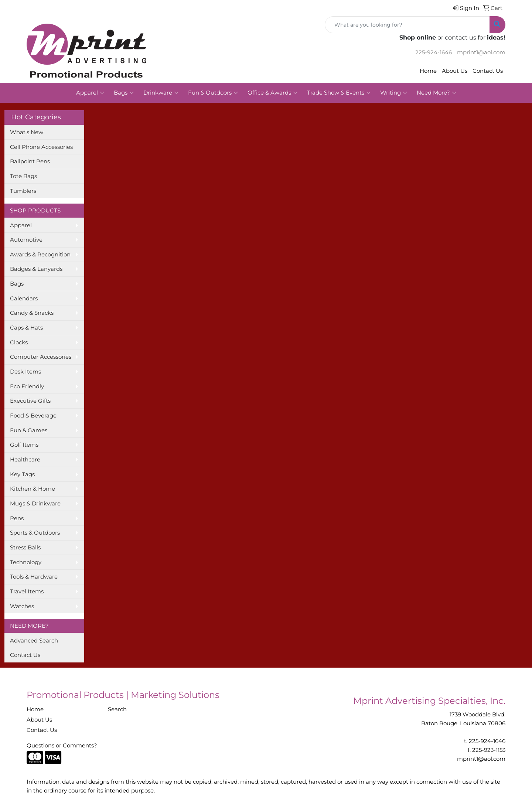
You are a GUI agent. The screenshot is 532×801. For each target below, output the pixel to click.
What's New (27, 132)
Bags (124, 93)
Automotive (26, 240)
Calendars (24, 299)
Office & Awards (272, 93)
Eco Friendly (27, 386)
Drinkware (161, 93)
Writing (394, 93)
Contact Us (488, 71)
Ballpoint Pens (30, 161)
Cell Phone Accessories (41, 147)
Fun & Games (29, 430)
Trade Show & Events (339, 93)
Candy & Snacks (32, 313)
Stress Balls (25, 548)
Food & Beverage (33, 416)
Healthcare (25, 460)
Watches (22, 606)
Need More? (436, 93)
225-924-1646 (434, 52)
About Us (455, 71)
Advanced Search (34, 641)
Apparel (90, 93)
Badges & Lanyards (36, 269)
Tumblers (23, 191)
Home (428, 71)
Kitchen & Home (33, 489)
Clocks (19, 342)
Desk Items (25, 372)
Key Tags (22, 474)
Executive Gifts (30, 401)
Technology (26, 562)
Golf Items (24, 445)
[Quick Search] (407, 25)
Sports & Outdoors (35, 533)
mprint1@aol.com (481, 52)
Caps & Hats (26, 328)
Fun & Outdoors (213, 93)
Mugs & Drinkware (35, 504)
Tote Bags (23, 176)
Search (117, 709)
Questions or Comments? (62, 746)
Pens (17, 518)
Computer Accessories (41, 357)
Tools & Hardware (34, 577)
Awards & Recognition (40, 255)
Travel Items (27, 592)
